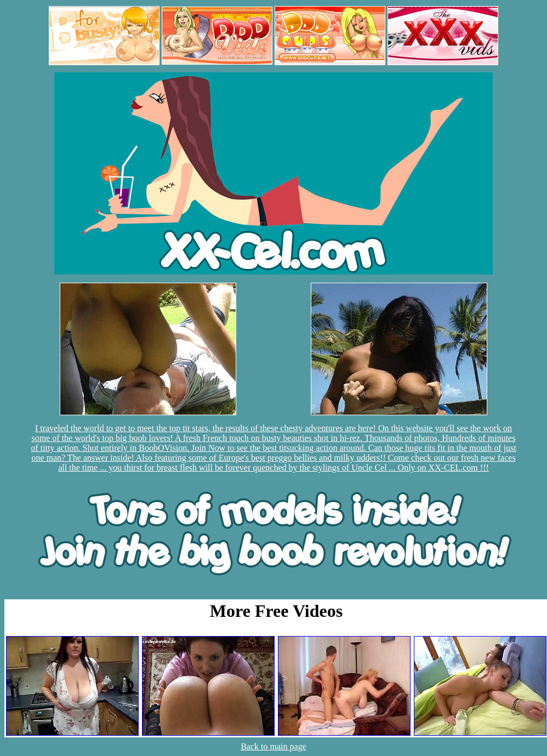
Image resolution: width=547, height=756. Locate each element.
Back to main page (273, 746)
